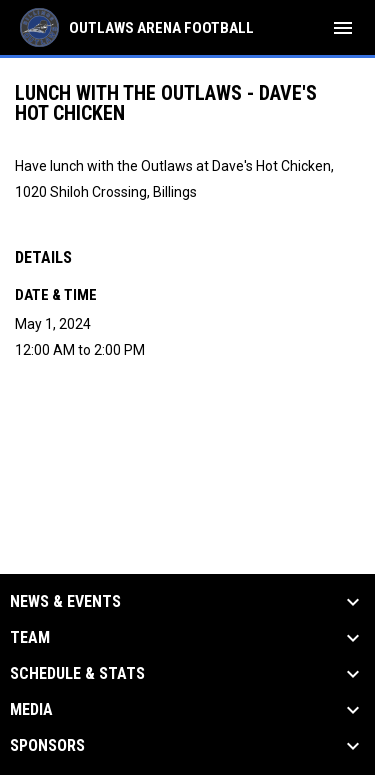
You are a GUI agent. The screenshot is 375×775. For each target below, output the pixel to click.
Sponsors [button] (47, 746)
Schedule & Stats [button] (77, 674)
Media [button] (31, 710)
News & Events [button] (65, 602)
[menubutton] (343, 28)
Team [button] (30, 638)
